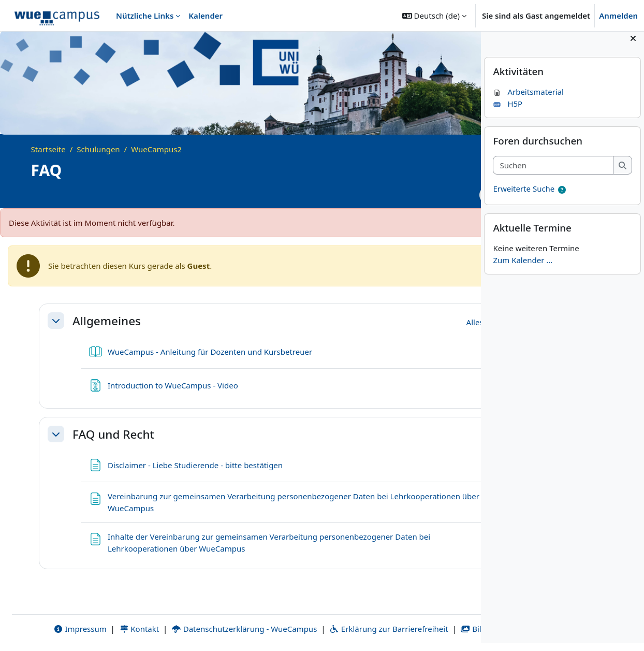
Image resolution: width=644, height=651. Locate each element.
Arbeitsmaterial (528, 100)
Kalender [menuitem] (206, 16)
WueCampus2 (156, 149)
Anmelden (618, 16)
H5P (508, 112)
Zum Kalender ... (523, 268)
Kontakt (118, 617)
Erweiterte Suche (524, 197)
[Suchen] (553, 174)
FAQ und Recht (113, 434)
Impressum (59, 617)
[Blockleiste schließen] (633, 47)
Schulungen (98, 149)
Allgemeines (107, 321)
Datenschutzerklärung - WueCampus (223, 617)
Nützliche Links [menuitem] (145, 16)
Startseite (48, 149)
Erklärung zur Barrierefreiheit (367, 617)
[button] (434, 16)
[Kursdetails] (458, 195)
